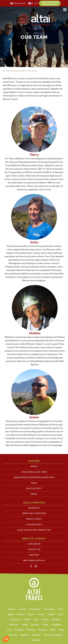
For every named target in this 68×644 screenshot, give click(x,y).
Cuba (60, 609)
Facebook (31, 566)
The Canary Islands (53, 635)
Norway (35, 625)
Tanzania (36, 635)
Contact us (34, 549)
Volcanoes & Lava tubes (34, 472)
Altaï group (34, 544)
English (30, 3)
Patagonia (56, 625)
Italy (36, 619)
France (31, 614)
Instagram (36, 566)
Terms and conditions (34, 513)
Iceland (51, 614)
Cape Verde (35, 609)
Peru (9, 630)
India (61, 614)
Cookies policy (34, 525)
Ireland (27, 619)
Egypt (11, 614)
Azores (12, 609)
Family (34, 494)
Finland (20, 614)
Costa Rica (49, 609)
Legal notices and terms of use (34, 530)
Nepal (25, 625)
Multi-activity (34, 488)
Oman (45, 625)
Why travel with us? (34, 560)
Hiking (34, 466)
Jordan (45, 619)
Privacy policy (34, 519)
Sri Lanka (13, 635)
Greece (41, 614)
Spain (61, 630)
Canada (22, 609)
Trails (34, 483)
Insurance (34, 508)
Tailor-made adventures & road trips (34, 477)
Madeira (56, 619)
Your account (19, 3)
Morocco (14, 625)
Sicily (53, 630)
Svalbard (25, 635)
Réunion (31, 630)
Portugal (19, 630)
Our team (34, 555)
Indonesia (16, 619)
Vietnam (35, 640)
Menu (65, 9)
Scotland (43, 630)
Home (22, 71)
